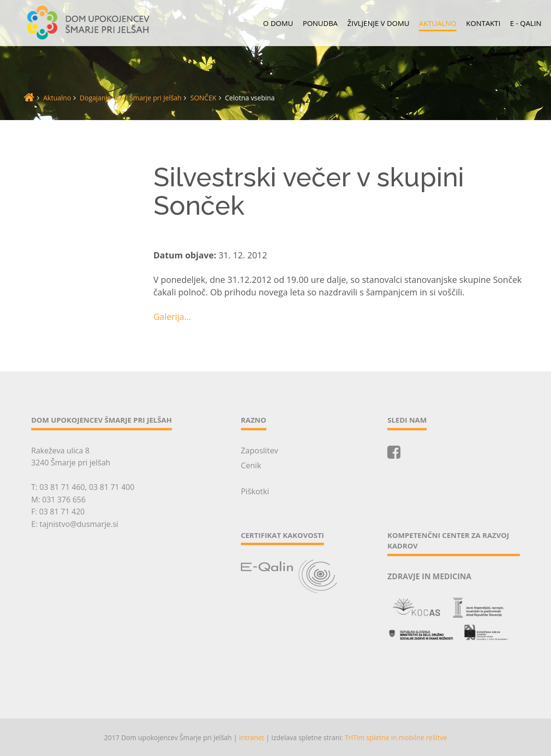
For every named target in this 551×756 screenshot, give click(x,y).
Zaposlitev (259, 450)
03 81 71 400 (112, 487)
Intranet (252, 737)
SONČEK (203, 98)
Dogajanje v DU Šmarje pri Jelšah (131, 98)
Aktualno (438, 23)
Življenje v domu (378, 23)
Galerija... (172, 317)
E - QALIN (526, 23)
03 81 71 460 (62, 487)
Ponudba (320, 23)
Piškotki (255, 490)
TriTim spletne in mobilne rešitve (396, 737)
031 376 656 (64, 500)
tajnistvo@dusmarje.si (79, 524)
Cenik (251, 464)
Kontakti (483, 23)
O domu (278, 23)
